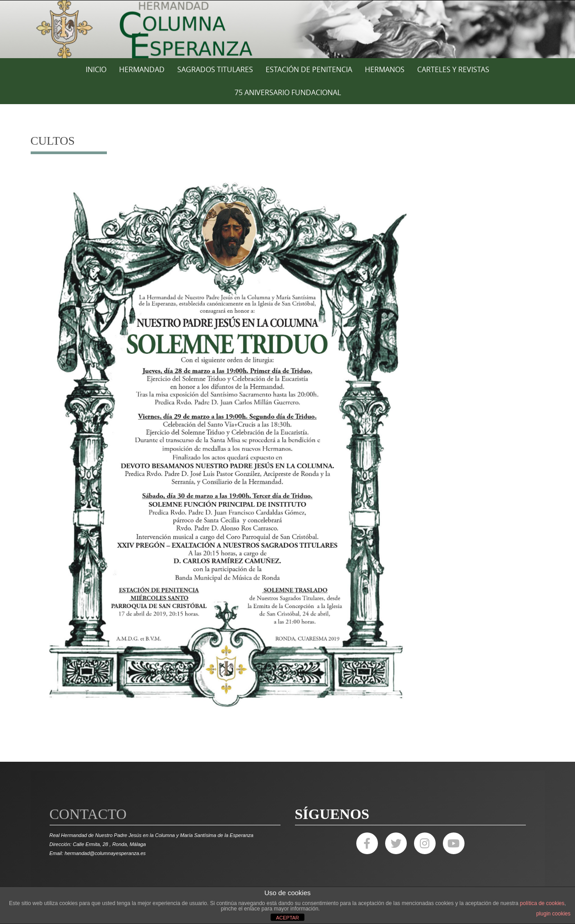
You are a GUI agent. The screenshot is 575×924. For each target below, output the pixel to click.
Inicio (96, 69)
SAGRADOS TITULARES (215, 69)
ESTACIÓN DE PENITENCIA (309, 69)
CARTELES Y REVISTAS (453, 69)
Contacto (88, 814)
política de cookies (542, 903)
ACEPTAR (287, 918)
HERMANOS (385, 69)
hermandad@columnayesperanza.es (105, 853)
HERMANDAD (142, 69)
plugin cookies (553, 914)
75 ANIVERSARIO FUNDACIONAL (288, 92)
